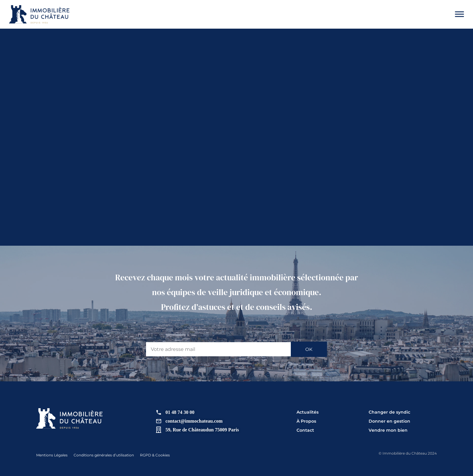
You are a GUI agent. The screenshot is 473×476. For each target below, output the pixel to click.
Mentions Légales (52, 455)
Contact (305, 430)
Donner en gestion (389, 421)
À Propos (306, 421)
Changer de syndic (389, 412)
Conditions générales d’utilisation (104, 455)
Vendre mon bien (388, 430)
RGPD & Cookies (155, 455)
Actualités (308, 412)
